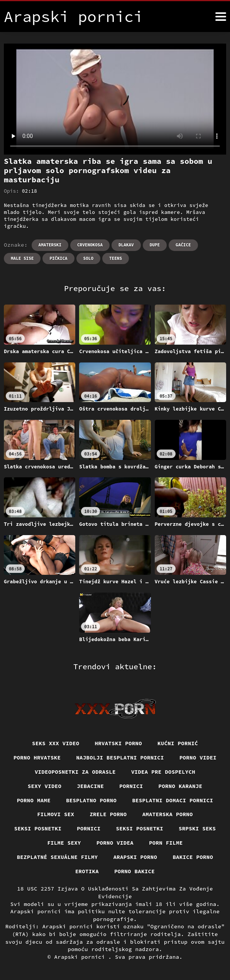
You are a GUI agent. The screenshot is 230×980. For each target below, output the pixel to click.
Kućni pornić (178, 743)
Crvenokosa (90, 245)
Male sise (22, 258)
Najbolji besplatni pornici (120, 758)
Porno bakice (134, 871)
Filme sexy (64, 843)
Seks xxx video (56, 743)
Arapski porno (135, 857)
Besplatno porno (91, 800)
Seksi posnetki (38, 828)
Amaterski (50, 245)
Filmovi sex (56, 814)
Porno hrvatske (37, 758)
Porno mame (34, 800)
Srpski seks (197, 828)
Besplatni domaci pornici (172, 800)
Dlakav (126, 245)
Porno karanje (181, 786)
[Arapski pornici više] (221, 17)
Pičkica (58, 258)
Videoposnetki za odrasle (75, 772)
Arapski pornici (81, 957)
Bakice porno (193, 857)
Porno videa (115, 843)
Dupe (155, 245)
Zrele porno (108, 814)
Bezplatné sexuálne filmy (57, 857)
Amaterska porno (168, 814)
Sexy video (45, 786)
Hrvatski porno (119, 743)
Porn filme (166, 843)
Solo (88, 258)
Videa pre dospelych (163, 772)
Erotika (87, 871)
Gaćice (183, 245)
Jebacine (90, 786)
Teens (116, 258)
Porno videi (198, 758)
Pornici (131, 786)
